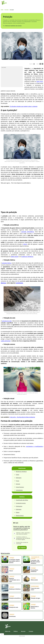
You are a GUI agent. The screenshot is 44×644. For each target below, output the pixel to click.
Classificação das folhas (21, 500)
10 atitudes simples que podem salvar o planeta (23, 106)
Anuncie (23, 631)
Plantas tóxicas (19, 516)
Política (16, 631)
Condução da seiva (20, 503)
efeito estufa (15, 257)
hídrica (9, 263)
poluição (5, 263)
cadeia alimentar (6, 341)
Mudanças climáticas (20, 472)
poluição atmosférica (28, 232)
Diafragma (18, 478)
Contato (31, 631)
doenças (3, 283)
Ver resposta (22, 548)
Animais (17, 484)
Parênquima (18, 506)
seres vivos (40, 82)
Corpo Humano (19, 487)
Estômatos (18, 509)
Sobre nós (8, 631)
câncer (25, 244)
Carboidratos (18, 490)
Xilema (17, 512)
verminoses (19, 283)
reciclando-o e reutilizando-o (35, 446)
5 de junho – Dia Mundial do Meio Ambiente (22, 417)
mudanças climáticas (27, 257)
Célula (17, 475)
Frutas (17, 481)
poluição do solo (7, 321)
